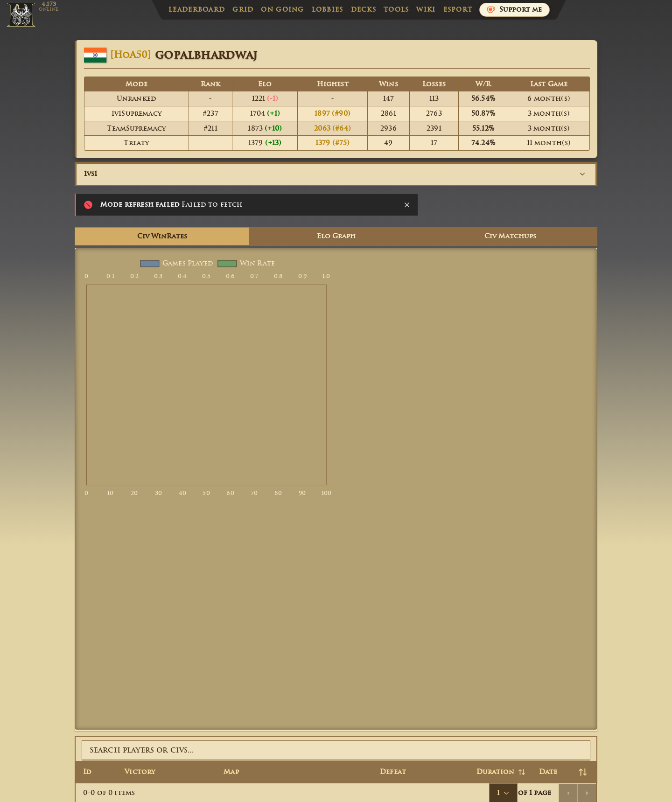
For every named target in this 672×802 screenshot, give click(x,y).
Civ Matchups (510, 236)
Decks (364, 10)
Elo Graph (336, 236)
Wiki (426, 10)
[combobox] (336, 174)
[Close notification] (407, 205)
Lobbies (328, 10)
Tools (396, 10)
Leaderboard (197, 10)
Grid (243, 10)
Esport (458, 10)
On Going (282, 10)
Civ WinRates (162, 236)
